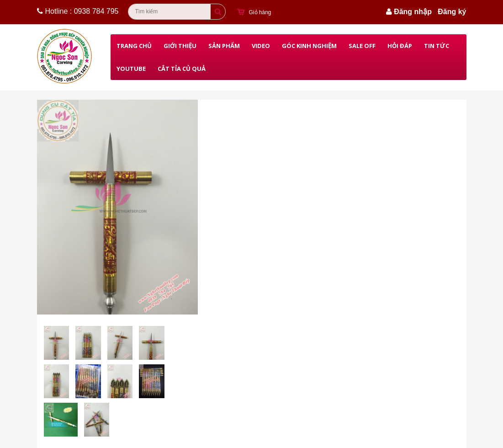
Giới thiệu (180, 46)
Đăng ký (452, 12)
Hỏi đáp (400, 46)
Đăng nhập (413, 12)
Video (261, 46)
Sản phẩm (224, 46)
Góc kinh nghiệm (309, 46)
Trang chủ (134, 46)
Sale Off (362, 46)
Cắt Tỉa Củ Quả (182, 69)
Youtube (131, 69)
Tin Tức (437, 46)
